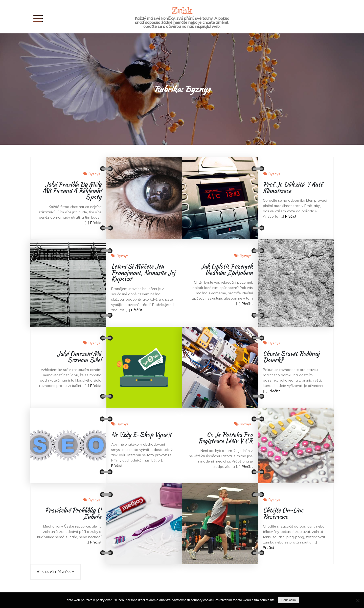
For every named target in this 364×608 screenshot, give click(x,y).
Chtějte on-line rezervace (283, 513)
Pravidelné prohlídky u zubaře (73, 513)
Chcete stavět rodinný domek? (291, 357)
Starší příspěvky (58, 572)
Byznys (94, 174)
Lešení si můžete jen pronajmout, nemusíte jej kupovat (143, 273)
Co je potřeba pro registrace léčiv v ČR (225, 438)
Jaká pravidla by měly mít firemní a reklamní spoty (72, 191)
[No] (358, 600)
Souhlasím (289, 600)
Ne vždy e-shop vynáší (141, 435)
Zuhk (182, 11)
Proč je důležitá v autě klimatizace (293, 187)
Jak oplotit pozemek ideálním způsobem (227, 269)
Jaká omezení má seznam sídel (79, 357)
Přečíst (96, 223)
